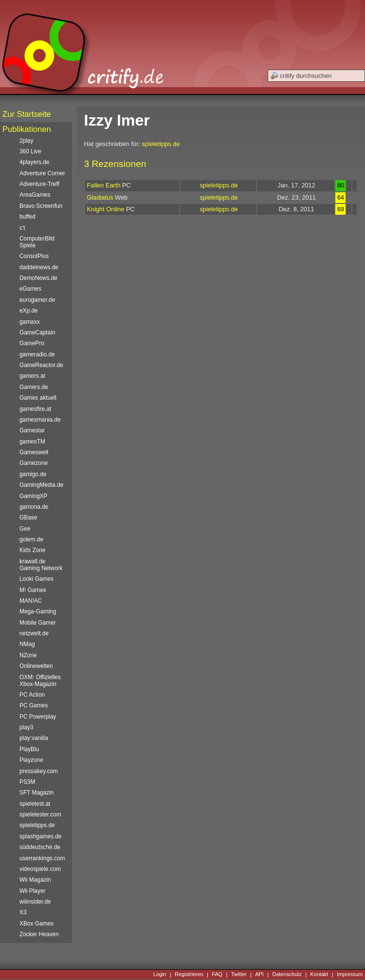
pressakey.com (39, 771)
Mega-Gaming (38, 611)
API (259, 975)
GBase (28, 518)
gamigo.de (33, 474)
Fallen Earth (104, 185)
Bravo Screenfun (41, 206)
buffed (27, 217)
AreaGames (35, 195)
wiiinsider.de (35, 902)
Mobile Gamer (38, 623)
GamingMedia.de (41, 485)
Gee (25, 529)
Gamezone (34, 463)
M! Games (33, 590)
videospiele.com (40, 869)
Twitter (239, 975)
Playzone (31, 760)
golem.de (31, 539)
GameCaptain (37, 333)
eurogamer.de (37, 300)
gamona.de (34, 507)
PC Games (34, 705)
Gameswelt (34, 452)
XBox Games (36, 924)
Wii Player (32, 891)
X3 (23, 912)
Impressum (350, 975)
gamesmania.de (40, 420)
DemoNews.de (38, 278)
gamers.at (32, 376)
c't (22, 228)
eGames (30, 289)
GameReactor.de (41, 365)
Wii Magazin (35, 880)
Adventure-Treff (39, 184)
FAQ (217, 975)
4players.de (34, 162)
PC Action (32, 695)
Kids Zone (32, 550)
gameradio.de (37, 354)
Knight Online (106, 209)
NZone (28, 655)
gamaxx (30, 322)
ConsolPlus (34, 256)
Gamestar (32, 430)
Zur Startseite (27, 114)
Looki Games (36, 579)
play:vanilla (34, 738)
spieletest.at (35, 804)
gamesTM (32, 442)
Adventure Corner (42, 173)
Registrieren (189, 975)
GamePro (32, 343)
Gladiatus (100, 197)
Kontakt (319, 975)
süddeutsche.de (40, 847)
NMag (27, 644)
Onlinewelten (36, 666)
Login (160, 975)
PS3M (27, 782)
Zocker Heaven (39, 934)
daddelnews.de (39, 267)
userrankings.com (42, 858)
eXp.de (29, 311)
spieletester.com (40, 814)
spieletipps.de (161, 144)
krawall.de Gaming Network (41, 565)
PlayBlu (29, 749)
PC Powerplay (38, 717)
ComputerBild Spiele (37, 242)
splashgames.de (40, 836)
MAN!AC (31, 601)
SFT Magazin (36, 793)
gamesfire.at (35, 409)
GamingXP (33, 496)
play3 (26, 727)
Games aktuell (38, 398)
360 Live (30, 151)
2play (26, 141)
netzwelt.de (34, 633)
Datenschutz (287, 975)
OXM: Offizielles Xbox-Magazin (40, 681)
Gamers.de (34, 387)
